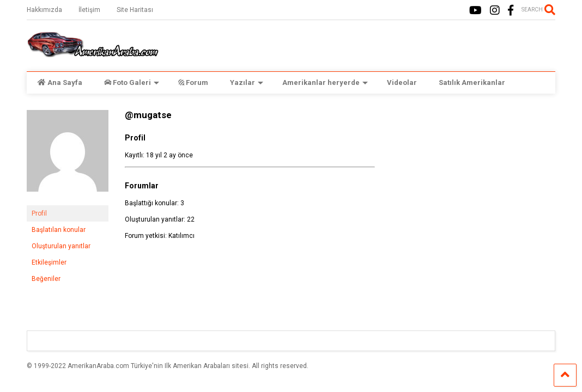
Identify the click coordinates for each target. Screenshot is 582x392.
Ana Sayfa (60, 82)
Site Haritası (135, 10)
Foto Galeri (132, 82)
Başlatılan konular (59, 230)
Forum (193, 82)
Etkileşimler (49, 262)
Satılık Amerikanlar (472, 82)
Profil (39, 213)
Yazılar (247, 82)
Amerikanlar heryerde (325, 82)
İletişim (89, 10)
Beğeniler (46, 279)
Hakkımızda (44, 10)
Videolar (402, 82)
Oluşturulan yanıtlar (61, 246)
